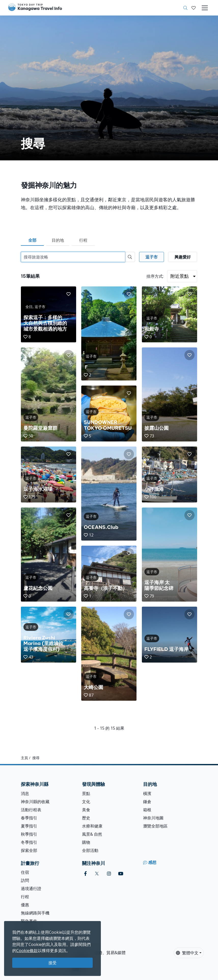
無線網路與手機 (35, 913)
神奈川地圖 (153, 818)
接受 (52, 963)
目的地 (58, 240)
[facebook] (85, 874)
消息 (25, 793)
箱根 (147, 810)
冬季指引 (29, 842)
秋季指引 (29, 834)
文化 (86, 802)
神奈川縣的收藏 (35, 802)
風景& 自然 (92, 834)
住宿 (25, 872)
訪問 (25, 880)
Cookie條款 (27, 951)
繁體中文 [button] (187, 953)
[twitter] (97, 874)
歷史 (86, 818)
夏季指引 (29, 826)
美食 (86, 810)
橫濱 (147, 793)
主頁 (24, 758)
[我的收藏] (194, 8)
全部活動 (90, 850)
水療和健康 (92, 826)
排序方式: (155, 276)
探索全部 (29, 850)
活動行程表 (31, 810)
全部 (32, 240)
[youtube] (121, 874)
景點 (86, 793)
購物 (86, 842)
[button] (194, 8)
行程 (83, 240)
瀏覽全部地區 (155, 826)
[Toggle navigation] (205, 8)
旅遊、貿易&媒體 (110, 953)
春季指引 (29, 818)
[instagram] (109, 874)
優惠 (25, 905)
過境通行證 (31, 889)
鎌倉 (147, 802)
